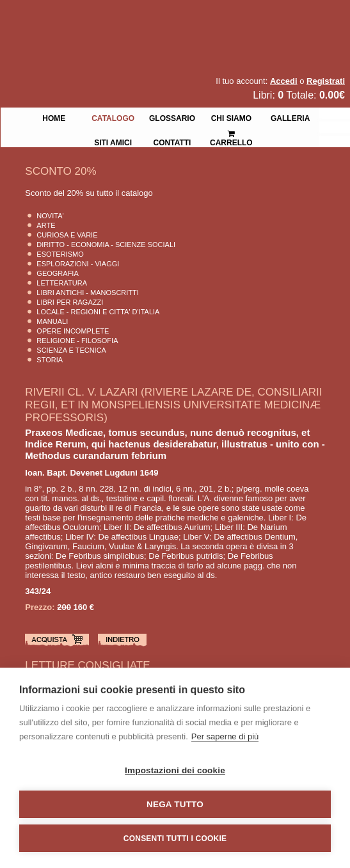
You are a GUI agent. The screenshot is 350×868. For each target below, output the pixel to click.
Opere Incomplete (73, 331)
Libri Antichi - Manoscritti (88, 293)
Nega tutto (175, 804)
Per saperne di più (225, 736)
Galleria (290, 117)
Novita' (50, 216)
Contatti (172, 141)
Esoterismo (60, 254)
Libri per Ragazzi (70, 302)
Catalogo (113, 117)
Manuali (52, 321)
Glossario (172, 117)
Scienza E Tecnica (71, 350)
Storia (50, 360)
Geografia (57, 273)
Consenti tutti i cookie (175, 839)
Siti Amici (113, 141)
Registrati (326, 81)
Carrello (231, 133)
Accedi (284, 81)
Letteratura (62, 283)
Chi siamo (231, 117)
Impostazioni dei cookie (175, 770)
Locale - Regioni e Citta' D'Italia (98, 312)
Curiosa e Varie (67, 235)
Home (54, 117)
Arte (46, 225)
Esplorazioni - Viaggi (78, 264)
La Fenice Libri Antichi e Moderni (112, 19)
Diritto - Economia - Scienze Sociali (106, 245)
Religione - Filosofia (77, 341)
